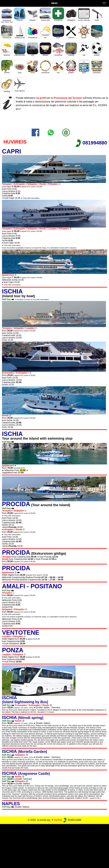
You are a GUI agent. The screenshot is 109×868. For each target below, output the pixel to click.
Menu (54, 3)
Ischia (58, 820)
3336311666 (72, 820)
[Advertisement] (54, 845)
